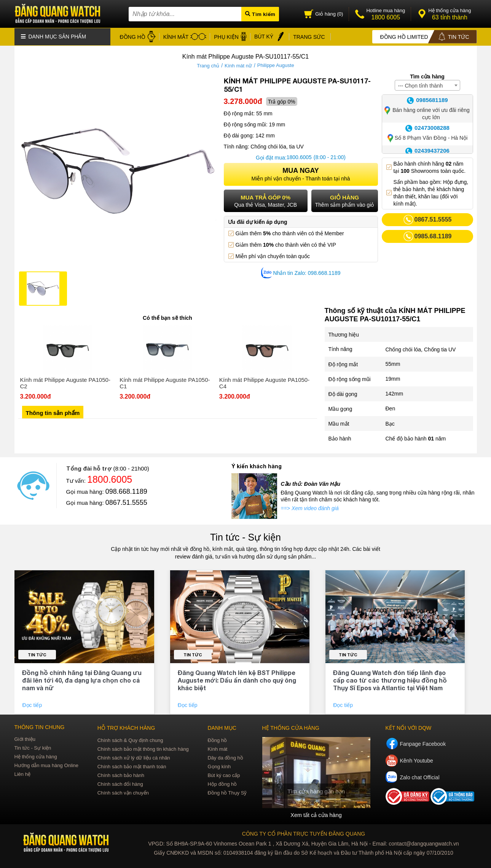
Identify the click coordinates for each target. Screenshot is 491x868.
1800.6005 (299, 157)
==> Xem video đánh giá (310, 507)
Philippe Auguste (276, 65)
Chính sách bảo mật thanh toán (132, 766)
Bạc (390, 423)
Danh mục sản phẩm (54, 36)
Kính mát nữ (238, 65)
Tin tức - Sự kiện (245, 536)
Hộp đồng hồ (222, 783)
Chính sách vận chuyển (123, 792)
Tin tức (37, 654)
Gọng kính (219, 766)
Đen (391, 408)
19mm (393, 378)
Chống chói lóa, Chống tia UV (421, 349)
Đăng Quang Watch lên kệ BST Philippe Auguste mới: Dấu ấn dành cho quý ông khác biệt (237, 679)
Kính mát (217, 748)
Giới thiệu (25, 738)
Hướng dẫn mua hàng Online (47, 765)
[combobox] (427, 85)
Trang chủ (208, 65)
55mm (393, 364)
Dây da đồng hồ (225, 757)
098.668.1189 (126, 491)
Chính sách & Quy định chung (130, 740)
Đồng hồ (217, 740)
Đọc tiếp (33, 704)
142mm (395, 393)
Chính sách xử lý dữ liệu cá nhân (134, 757)
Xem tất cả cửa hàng (316, 814)
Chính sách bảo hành (121, 775)
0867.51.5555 (126, 502)
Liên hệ (22, 773)
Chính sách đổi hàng (120, 783)
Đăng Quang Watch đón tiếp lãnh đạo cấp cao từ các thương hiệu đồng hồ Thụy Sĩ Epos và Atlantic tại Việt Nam (390, 679)
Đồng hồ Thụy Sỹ (227, 792)
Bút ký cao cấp (224, 775)
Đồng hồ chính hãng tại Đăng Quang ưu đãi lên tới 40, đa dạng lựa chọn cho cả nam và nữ (82, 679)
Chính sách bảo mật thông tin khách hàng (143, 748)
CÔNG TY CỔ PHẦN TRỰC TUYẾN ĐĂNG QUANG (304, 833)
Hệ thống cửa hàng (36, 756)
